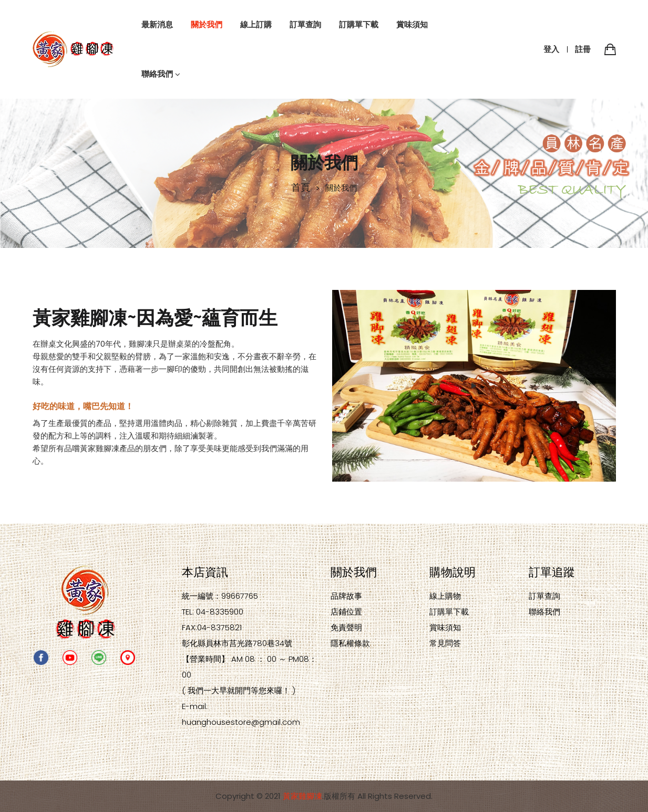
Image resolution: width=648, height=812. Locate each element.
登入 (551, 49)
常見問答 (445, 643)
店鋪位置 (346, 612)
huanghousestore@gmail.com (241, 722)
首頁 (301, 186)
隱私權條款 (350, 643)
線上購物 (445, 596)
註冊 (583, 49)
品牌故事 (346, 596)
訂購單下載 (449, 612)
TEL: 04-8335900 (213, 612)
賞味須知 (445, 627)
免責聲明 (346, 627)
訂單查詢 (544, 596)
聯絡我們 (544, 612)
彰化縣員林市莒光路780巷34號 (237, 643)
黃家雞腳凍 (302, 796)
